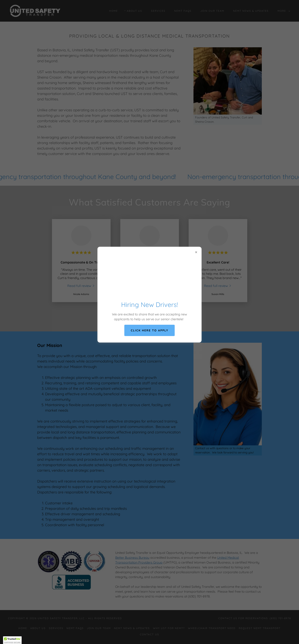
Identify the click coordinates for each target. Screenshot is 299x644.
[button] (12, 640)
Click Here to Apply (149, 330)
